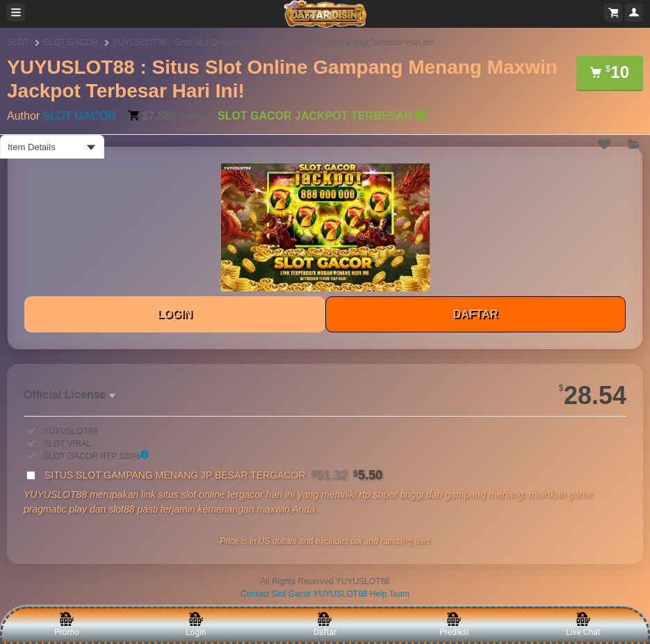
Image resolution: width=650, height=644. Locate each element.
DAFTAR (475, 314)
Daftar (325, 625)
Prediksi (454, 625)
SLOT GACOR (70, 42)
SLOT (18, 42)
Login (196, 625)
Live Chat (583, 625)
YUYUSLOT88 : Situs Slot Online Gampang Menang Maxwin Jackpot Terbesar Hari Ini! (274, 42)
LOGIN (175, 314)
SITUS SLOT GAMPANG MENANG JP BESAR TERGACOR (213, 475)
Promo (67, 625)
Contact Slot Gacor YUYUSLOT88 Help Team (325, 594)
